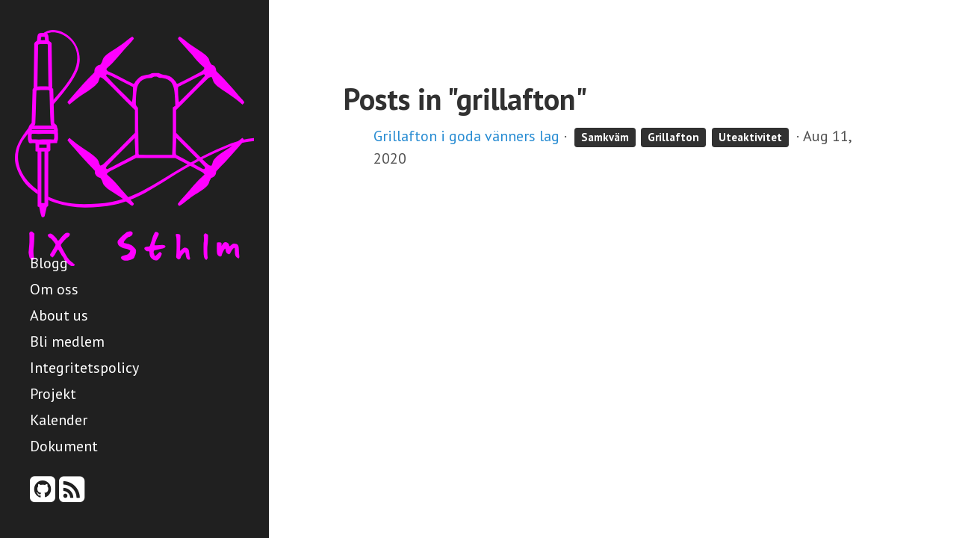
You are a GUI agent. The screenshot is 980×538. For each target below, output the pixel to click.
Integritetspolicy (84, 368)
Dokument (64, 446)
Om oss (54, 289)
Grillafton (673, 137)
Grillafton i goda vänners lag (466, 136)
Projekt (53, 394)
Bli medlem (67, 341)
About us (59, 315)
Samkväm (605, 137)
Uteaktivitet (750, 137)
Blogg (49, 263)
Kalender (59, 420)
